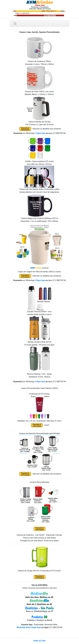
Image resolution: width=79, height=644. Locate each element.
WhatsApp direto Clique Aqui (29, 627)
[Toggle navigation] (15, 23)
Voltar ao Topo (39, 641)
